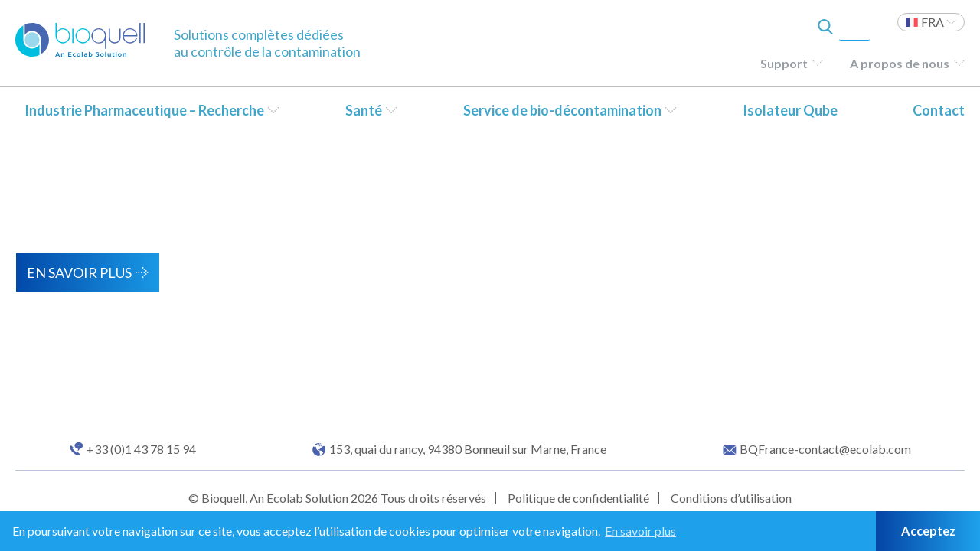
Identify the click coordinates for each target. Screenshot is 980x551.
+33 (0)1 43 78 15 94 (141, 449)
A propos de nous (900, 63)
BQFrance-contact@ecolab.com (825, 449)
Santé (364, 110)
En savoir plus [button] (640, 531)
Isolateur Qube (790, 110)
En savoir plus (79, 272)
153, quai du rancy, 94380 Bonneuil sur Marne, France (468, 449)
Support (784, 63)
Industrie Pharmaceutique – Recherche (144, 110)
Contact (939, 110)
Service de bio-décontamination (562, 110)
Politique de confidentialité (578, 498)
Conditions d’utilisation (731, 498)
